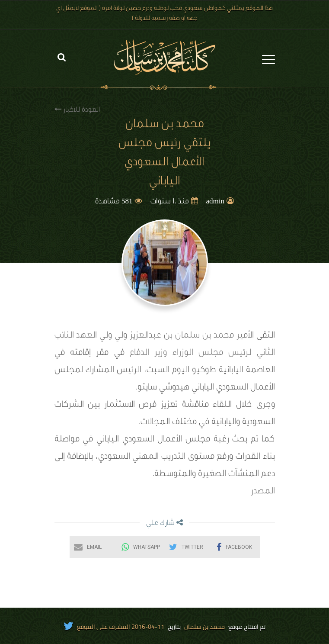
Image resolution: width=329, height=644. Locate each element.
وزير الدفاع (148, 354)
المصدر (263, 492)
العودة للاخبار (77, 110)
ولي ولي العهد (102, 336)
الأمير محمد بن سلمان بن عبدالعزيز (192, 336)
